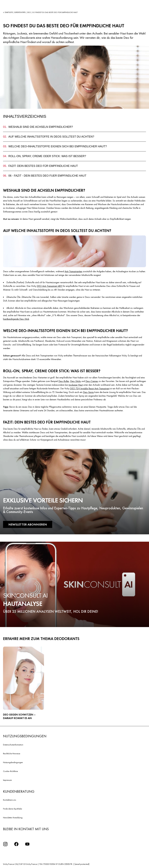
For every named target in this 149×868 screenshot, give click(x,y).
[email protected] (82, 864)
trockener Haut (76, 385)
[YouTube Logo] (27, 844)
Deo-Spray (88, 392)
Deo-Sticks (76, 381)
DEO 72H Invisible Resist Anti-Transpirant (90, 388)
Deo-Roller (64, 381)
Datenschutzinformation (13, 745)
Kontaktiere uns (10, 800)
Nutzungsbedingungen (13, 762)
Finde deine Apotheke (13, 809)
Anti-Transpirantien (73, 271)
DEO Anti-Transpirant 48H (50, 286)
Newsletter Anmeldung (13, 818)
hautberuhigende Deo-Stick (16, 319)
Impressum (7, 780)
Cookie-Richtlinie (10, 771)
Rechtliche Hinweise (12, 753)
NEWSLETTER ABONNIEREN (28, 524)
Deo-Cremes (92, 381)
